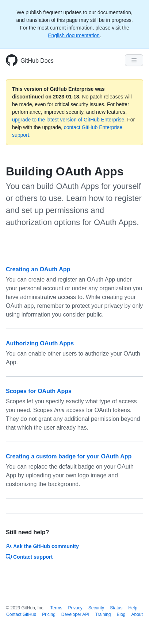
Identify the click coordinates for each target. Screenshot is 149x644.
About (137, 614)
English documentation (74, 35)
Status (116, 608)
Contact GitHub (21, 614)
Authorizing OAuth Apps (40, 343)
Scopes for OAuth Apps (39, 391)
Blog (121, 614)
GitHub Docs (37, 61)
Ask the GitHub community (42, 546)
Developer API (75, 614)
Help (133, 608)
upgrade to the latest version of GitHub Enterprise (68, 120)
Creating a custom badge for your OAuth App (69, 456)
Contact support (29, 557)
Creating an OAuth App (38, 269)
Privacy (75, 608)
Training (103, 614)
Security (96, 608)
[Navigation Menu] (134, 60)
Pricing (49, 614)
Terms (56, 608)
